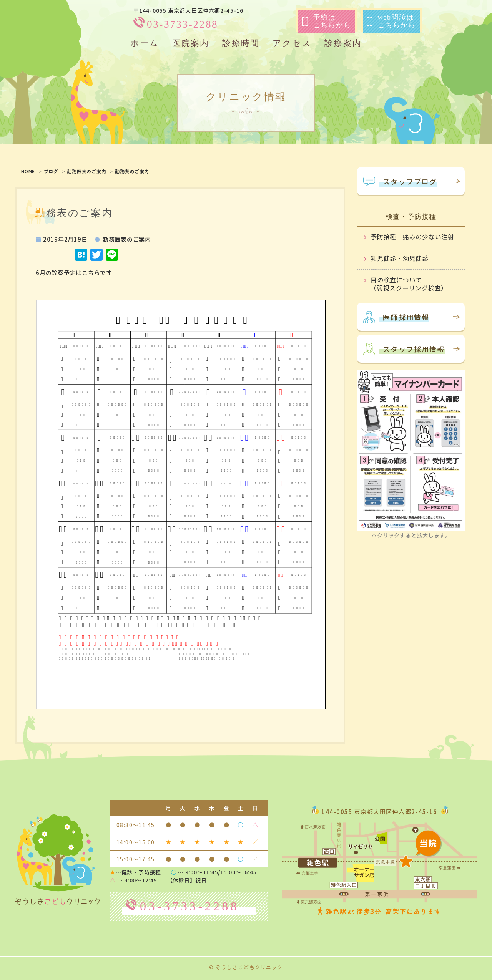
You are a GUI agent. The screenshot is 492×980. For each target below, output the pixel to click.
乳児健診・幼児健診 (400, 258)
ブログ (51, 171)
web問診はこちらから (391, 21)
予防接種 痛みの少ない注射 (412, 237)
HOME (28, 171)
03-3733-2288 (182, 24)
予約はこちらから (327, 21)
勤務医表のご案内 (86, 171)
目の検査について (414, 283)
